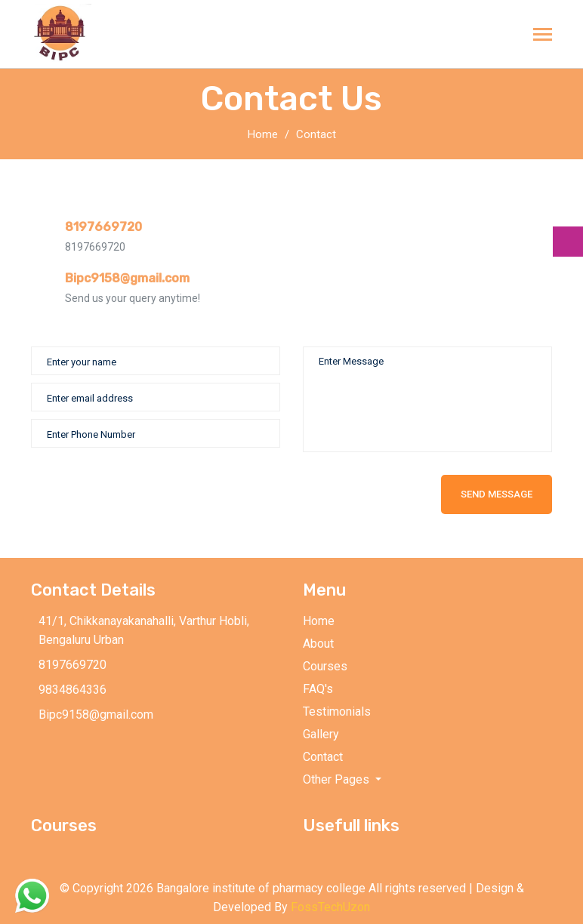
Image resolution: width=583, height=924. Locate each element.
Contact (316, 134)
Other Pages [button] (338, 779)
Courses (325, 666)
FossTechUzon (330, 907)
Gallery (321, 734)
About (318, 644)
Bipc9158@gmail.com (127, 278)
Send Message (497, 494)
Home (263, 134)
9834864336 (72, 690)
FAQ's (318, 689)
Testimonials (337, 711)
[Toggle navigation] (543, 36)
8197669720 (103, 227)
